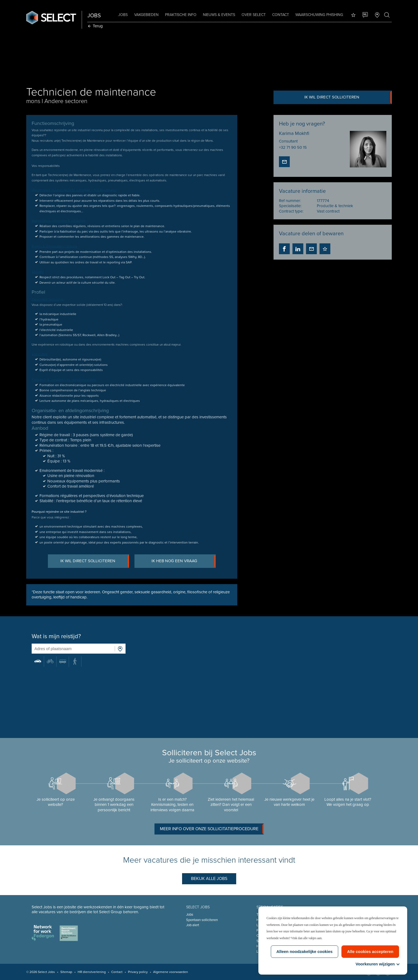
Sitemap (66, 972)
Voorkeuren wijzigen (377, 964)
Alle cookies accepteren (370, 951)
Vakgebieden (146, 15)
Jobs (123, 15)
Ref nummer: (290, 201)
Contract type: (291, 211)
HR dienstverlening (92, 972)
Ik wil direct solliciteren (348, 97)
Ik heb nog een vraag (184, 561)
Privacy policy (138, 972)
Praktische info (181, 15)
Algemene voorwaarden (171, 972)
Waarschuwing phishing (319, 15)
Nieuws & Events (219, 15)
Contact (281, 15)
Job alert (193, 925)
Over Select (254, 15)
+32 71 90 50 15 (293, 147)
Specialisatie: (290, 206)
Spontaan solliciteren (202, 920)
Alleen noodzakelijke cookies (305, 951)
